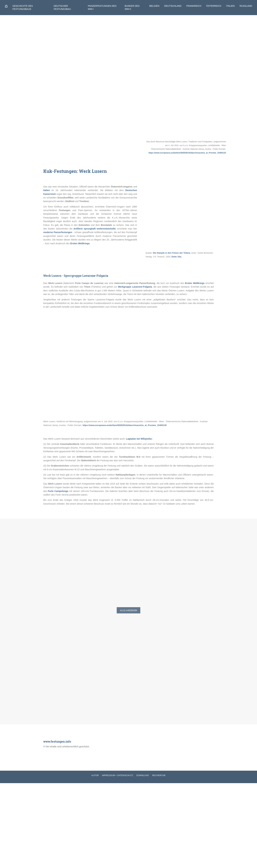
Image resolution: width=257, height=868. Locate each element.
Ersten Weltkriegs (80, 243)
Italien (47, 190)
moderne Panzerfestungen (58, 232)
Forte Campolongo (58, 491)
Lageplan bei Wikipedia (139, 439)
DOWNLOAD (143, 775)
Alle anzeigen (128, 610)
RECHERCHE (159, 775)
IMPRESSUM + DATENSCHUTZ (118, 775)
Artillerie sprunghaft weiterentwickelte (95, 229)
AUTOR (95, 775)
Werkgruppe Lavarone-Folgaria (135, 287)
